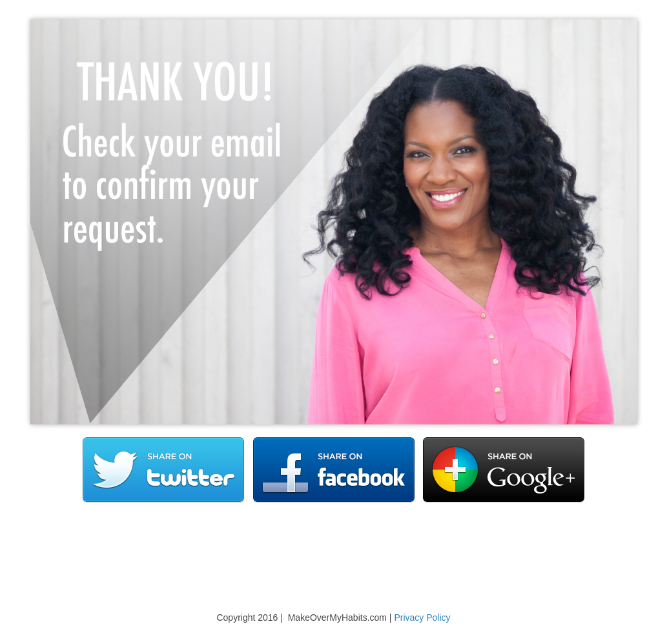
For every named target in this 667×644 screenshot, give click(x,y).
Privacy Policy (422, 618)
